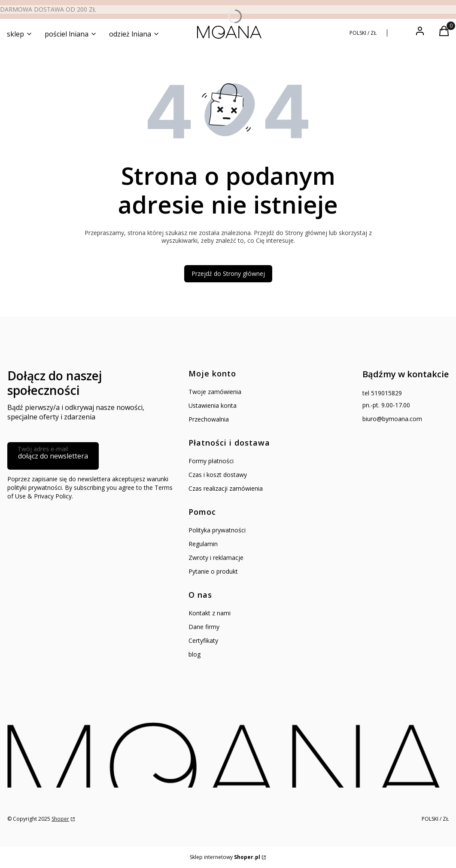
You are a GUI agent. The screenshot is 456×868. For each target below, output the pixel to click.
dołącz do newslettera (53, 456)
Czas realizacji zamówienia (226, 488)
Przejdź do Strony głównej (228, 274)
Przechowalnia (209, 419)
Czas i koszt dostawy (218, 475)
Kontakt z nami (210, 613)
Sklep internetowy (225, 857)
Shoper (60, 819)
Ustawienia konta (213, 405)
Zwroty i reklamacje (216, 558)
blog (195, 654)
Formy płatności (211, 461)
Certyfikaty (203, 640)
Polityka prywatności (217, 530)
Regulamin (203, 544)
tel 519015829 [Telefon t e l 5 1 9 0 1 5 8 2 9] (382, 393)
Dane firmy (204, 627)
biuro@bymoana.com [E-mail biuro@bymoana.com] (392, 419)
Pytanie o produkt (213, 571)
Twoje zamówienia (215, 392)
